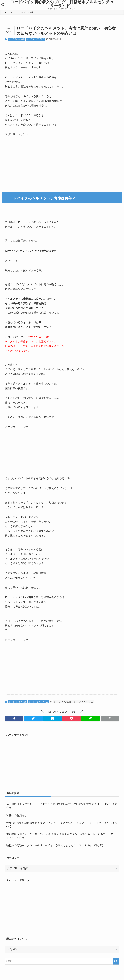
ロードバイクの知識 (17, 39)
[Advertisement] (29, 157)
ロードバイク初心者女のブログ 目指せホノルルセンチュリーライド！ (62, 4)
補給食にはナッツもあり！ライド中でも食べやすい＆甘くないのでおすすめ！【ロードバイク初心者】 (62, 806)
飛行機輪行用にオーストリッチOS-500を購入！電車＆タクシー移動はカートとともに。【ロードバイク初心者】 (61, 836)
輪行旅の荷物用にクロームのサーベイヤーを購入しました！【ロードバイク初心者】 (55, 845)
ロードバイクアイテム (36, 39)
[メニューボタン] (121, 5)
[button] (14, 718)
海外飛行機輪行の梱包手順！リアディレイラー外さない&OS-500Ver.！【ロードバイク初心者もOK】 (62, 825)
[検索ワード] (62, 961)
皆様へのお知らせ (17, 815)
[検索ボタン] (3, 5)
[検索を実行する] (116, 961)
